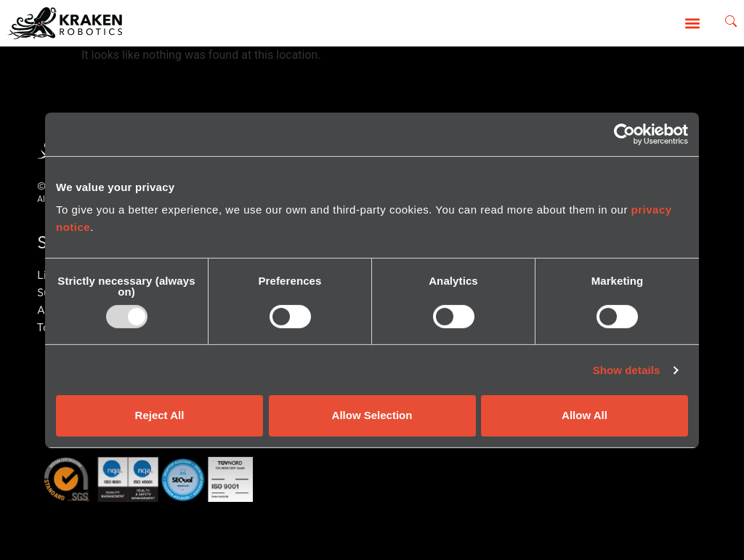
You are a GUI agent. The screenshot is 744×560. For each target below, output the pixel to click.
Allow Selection (372, 415)
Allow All (585, 415)
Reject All (160, 415)
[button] (693, 23)
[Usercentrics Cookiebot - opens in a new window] (624, 134)
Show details (627, 370)
